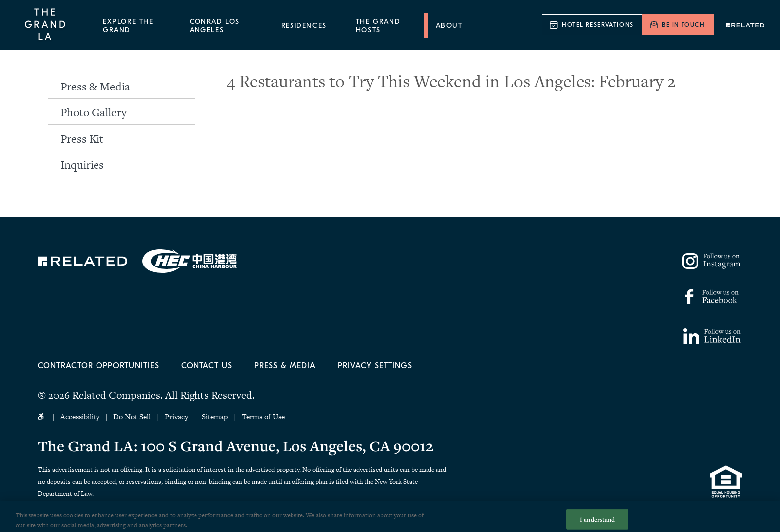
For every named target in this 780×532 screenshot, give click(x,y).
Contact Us (207, 366)
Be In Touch (683, 25)
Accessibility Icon (42, 417)
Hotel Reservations (598, 25)
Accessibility (80, 416)
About (449, 26)
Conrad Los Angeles (215, 26)
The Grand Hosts (378, 26)
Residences (304, 26)
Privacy (176, 416)
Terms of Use (263, 416)
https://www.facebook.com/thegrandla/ (710, 297)
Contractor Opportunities (98, 366)
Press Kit (82, 139)
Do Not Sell (133, 416)
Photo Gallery (94, 112)
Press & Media (95, 87)
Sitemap (215, 416)
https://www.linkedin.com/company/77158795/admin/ (712, 336)
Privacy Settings (375, 366)
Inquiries (82, 165)
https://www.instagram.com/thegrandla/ (712, 261)
